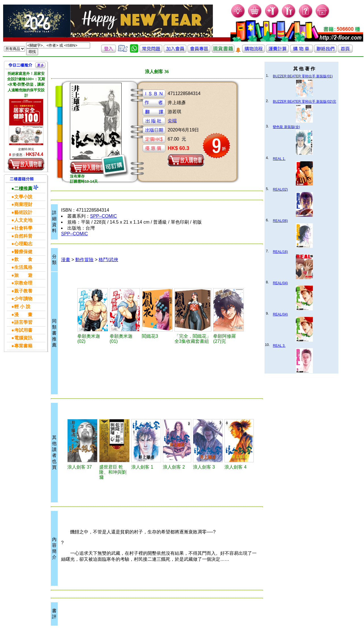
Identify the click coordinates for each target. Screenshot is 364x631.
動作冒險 (84, 260)
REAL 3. (279, 346)
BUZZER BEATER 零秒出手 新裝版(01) (303, 76)
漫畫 (66, 260)
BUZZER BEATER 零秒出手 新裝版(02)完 (304, 102)
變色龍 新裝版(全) (286, 127)
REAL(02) (280, 189)
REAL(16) (280, 252)
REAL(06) (280, 221)
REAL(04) (280, 283)
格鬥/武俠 (108, 260)
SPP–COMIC (103, 216)
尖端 (172, 121)
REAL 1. (279, 159)
